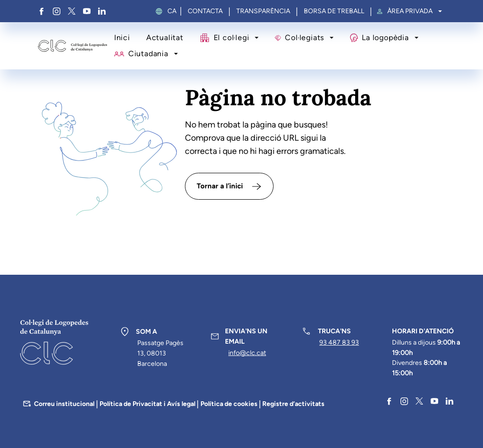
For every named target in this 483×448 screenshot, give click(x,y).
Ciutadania (148, 54)
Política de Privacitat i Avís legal (147, 404)
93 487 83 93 (339, 342)
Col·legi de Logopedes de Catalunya (72, 46)
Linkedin (102, 11)
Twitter (72, 11)
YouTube (87, 11)
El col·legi (232, 38)
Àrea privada (410, 11)
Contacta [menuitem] (205, 11)
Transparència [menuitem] (263, 11)
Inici (122, 38)
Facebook (42, 11)
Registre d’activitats (293, 404)
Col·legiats (304, 38)
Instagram (57, 11)
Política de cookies (229, 404)
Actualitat (165, 38)
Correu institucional (64, 404)
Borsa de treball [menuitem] (334, 11)
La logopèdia (385, 38)
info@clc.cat (247, 353)
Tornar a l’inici (220, 186)
